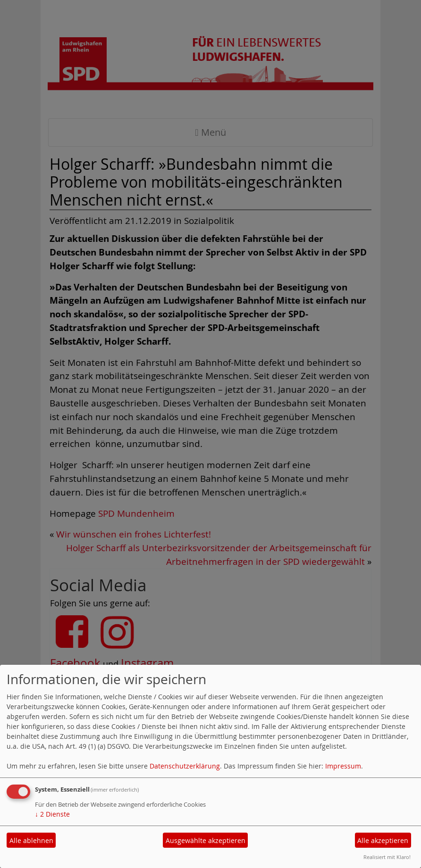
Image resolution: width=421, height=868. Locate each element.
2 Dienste (52, 814)
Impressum (343, 766)
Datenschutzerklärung (185, 766)
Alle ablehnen (31, 840)
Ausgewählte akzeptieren (206, 840)
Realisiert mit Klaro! (387, 857)
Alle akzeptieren (383, 840)
